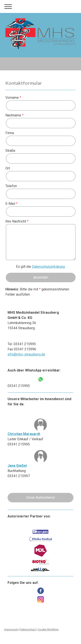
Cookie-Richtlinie (48, 629)
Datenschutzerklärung (48, 267)
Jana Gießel (17, 466)
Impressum (11, 629)
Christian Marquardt (24, 434)
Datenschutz (28, 629)
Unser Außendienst (40, 497)
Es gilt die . (41, 267)
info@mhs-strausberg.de (26, 354)
